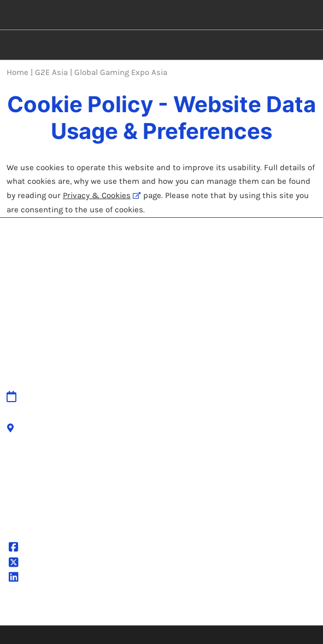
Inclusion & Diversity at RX (221, 587)
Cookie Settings (117, 510)
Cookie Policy (111, 497)
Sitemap (103, 380)
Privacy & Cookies (97, 195)
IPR (93, 407)
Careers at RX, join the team (222, 573)
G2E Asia (32, 578)
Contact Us (108, 393)
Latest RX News (199, 560)
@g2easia (34, 564)
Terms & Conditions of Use (138, 484)
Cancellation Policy (122, 420)
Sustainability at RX (207, 600)
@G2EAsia (35, 548)
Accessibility (111, 434)
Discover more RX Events (217, 547)
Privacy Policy (113, 470)
